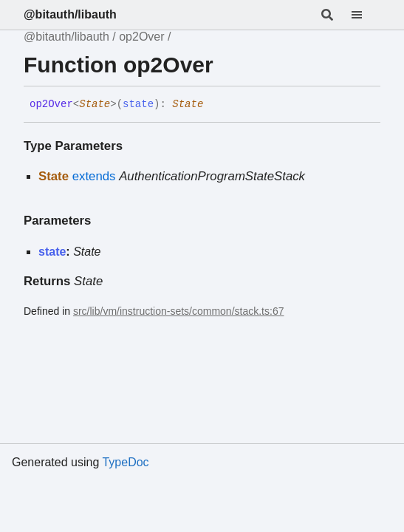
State (95, 104)
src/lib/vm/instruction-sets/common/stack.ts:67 (179, 311)
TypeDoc (125, 462)
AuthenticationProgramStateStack (212, 176)
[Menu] (366, 15)
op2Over (141, 37)
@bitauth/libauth (70, 14)
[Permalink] (214, 105)
